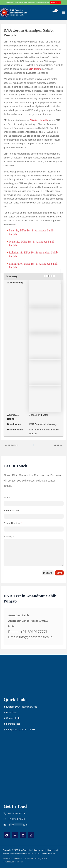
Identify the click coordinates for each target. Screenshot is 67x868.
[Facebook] (7, 835)
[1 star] (45, 276)
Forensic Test (13, 724)
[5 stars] (54, 276)
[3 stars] (49, 276)
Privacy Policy (41, 858)
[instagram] (31, 835)
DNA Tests (12, 712)
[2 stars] (47, 276)
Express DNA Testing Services (22, 707)
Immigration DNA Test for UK (21, 730)
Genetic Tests (13, 718)
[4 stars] (52, 276)
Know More (55, 3)
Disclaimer (28, 858)
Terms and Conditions (13, 858)
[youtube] (23, 835)
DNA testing (35, 69)
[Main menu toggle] (64, 12)
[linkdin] (15, 835)
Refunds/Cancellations (13, 862)
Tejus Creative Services (45, 853)
